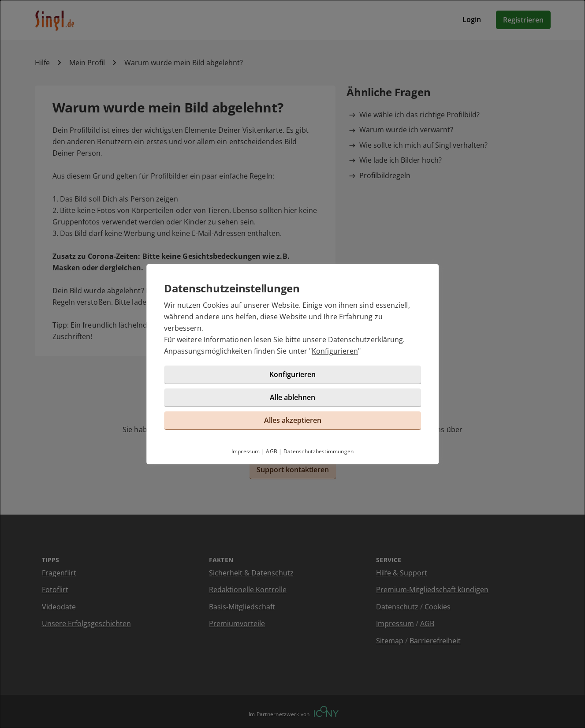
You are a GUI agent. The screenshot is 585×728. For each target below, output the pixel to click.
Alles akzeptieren (293, 420)
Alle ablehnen (292, 397)
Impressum (246, 451)
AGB (272, 451)
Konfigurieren (335, 351)
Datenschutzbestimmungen (319, 451)
